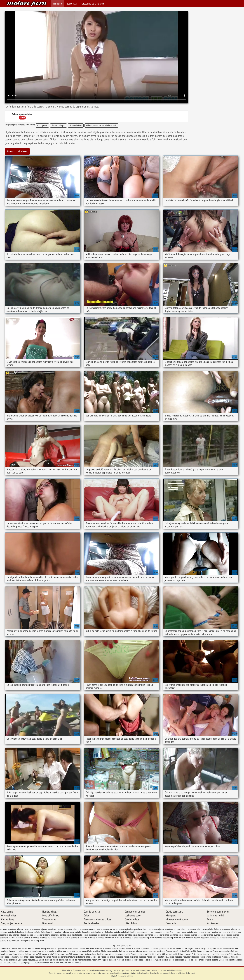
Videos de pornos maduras (135, 957)
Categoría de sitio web (93, 4)
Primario (57, 4)
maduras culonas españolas (28, 938)
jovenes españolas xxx (223, 935)
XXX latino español (72, 948)
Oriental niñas (76, 125)
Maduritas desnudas (9, 960)
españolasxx (216, 932)
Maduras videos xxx (191, 957)
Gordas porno (103, 954)
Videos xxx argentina (228, 960)
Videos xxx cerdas (77, 954)
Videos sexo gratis (170, 954)
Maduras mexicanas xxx (127, 960)
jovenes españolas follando (202, 935)
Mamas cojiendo (57, 948)
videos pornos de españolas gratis (101, 125)
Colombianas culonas (9, 948)
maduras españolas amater (51, 938)
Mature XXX (96, 960)
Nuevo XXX (72, 4)
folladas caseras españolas (31, 935)
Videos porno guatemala (157, 957)
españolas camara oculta (90, 929)
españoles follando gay (231, 932)
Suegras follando (119, 948)
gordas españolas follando (71, 935)
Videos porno (211, 948)
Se (19, 960)
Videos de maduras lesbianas (16, 957)
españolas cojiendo (140, 929)
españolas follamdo (213, 929)
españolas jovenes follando (101, 932)
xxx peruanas (81, 951)
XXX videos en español (41, 948)
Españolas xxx (147, 948)
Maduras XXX (191, 951)
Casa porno (42, 125)
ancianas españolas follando (12, 929)
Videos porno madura (222, 951)
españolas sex (160, 932)
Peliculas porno (32, 954)
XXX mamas (76, 963)
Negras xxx (14, 951)
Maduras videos (94, 951)
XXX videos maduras (44, 960)
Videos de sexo (191, 960)
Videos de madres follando (80, 960)
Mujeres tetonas (161, 960)
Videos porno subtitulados (164, 948)
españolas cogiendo (124, 929)
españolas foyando (81, 932)
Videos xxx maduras (28, 951)
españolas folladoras (196, 929)
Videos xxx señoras (60, 957)
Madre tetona (205, 957)
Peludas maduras (28, 960)
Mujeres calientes (109, 960)
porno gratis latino (17, 941)
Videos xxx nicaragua (184, 948)
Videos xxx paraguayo (21, 963)
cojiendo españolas (48, 929)
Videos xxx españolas (66, 951)
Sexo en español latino (175, 951)
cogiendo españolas (32, 929)
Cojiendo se (95, 957)
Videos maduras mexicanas (154, 951)
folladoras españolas (51, 935)
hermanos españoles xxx (180, 935)
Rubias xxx (124, 951)
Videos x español (133, 948)
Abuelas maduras (175, 957)
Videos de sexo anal (146, 960)
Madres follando (136, 951)
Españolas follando (27, 4)
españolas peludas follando (124, 932)
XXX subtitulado (37, 963)
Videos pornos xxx (61, 954)
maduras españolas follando (150, 938)
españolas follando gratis (43, 932)
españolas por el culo (144, 932)
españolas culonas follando (176, 929)
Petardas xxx (66, 963)
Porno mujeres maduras (47, 951)
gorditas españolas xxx (134, 935)
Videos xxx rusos (87, 948)
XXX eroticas (157, 954)
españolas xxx (191, 932)
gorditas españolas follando (113, 935)
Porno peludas (18, 954)
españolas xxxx (204, 932)
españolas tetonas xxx (175, 932)
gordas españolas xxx (91, 935)
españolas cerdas (108, 929)
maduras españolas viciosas (174, 938)
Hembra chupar (58, 125)
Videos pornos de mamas (119, 954)
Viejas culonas (91, 954)
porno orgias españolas (35, 941)
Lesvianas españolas (220, 954)
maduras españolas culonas (126, 938)
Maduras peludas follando (79, 957)
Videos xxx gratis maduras (112, 957)
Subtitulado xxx (25, 948)
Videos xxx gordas (205, 951)
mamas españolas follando (221, 938)
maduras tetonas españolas (198, 938)
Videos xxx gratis (46, 954)
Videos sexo (222, 948)
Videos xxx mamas (52, 963)
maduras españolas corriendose (101, 938)
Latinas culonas (185, 954)
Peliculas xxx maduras (201, 954)
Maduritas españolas (110, 951)
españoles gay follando (10, 935)
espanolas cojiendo (156, 929)
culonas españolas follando (68, 929)
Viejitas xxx (217, 957)
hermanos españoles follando (157, 935)
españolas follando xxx (63, 932)
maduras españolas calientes (75, 938)
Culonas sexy (199, 948)
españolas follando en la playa (19, 932)
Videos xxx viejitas (60, 960)
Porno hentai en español (208, 960)
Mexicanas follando (230, 957)
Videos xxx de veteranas (141, 954)
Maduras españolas (103, 948)
